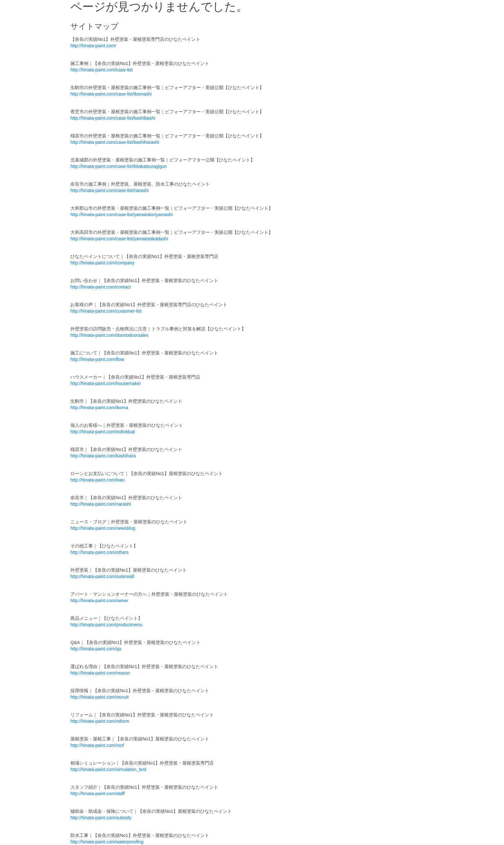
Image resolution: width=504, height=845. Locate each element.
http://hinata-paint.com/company (102, 263)
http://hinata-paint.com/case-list (102, 70)
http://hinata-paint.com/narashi (101, 504)
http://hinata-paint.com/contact (101, 287)
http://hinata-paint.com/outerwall (102, 576)
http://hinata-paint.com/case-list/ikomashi (111, 94)
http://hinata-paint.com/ (93, 46)
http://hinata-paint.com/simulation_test (108, 769)
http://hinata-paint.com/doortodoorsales (109, 335)
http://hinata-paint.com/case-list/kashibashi (113, 118)
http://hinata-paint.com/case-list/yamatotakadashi (119, 239)
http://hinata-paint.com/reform (100, 721)
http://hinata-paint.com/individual (103, 432)
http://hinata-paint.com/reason (100, 673)
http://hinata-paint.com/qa (96, 649)
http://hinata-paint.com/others (99, 552)
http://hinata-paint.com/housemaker (106, 383)
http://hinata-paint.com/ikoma (99, 408)
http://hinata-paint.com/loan (98, 480)
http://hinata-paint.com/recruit (99, 697)
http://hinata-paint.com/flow (97, 359)
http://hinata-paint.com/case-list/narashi (110, 190)
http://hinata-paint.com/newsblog (103, 528)
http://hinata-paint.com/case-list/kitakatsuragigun (119, 166)
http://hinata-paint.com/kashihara (103, 456)
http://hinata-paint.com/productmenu (106, 625)
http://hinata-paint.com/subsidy (101, 818)
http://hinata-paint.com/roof (97, 745)
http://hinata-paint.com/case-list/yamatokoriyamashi (122, 215)
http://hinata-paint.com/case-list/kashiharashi (115, 142)
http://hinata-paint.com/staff (98, 794)
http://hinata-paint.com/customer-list (106, 311)
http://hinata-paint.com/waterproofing (107, 842)
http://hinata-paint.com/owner (99, 601)
